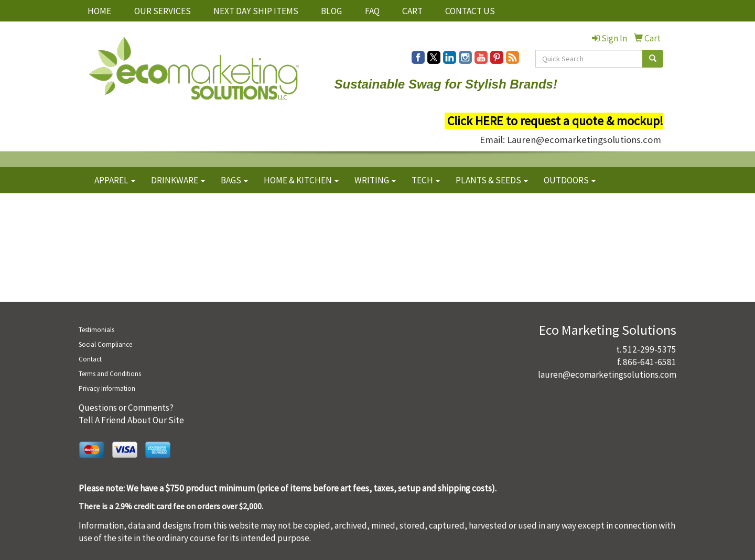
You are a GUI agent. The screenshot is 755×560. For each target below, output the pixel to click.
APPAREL (115, 180)
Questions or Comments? (126, 408)
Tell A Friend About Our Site (131, 420)
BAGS (234, 180)
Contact (90, 359)
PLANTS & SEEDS (492, 180)
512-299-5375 (650, 349)
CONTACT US (470, 11)
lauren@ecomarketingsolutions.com (607, 375)
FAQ (372, 11)
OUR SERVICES (163, 11)
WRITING (375, 180)
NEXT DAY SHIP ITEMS (256, 11)
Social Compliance (105, 344)
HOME (99, 11)
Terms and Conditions (110, 374)
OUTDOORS (570, 180)
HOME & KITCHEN (301, 180)
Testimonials (96, 330)
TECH (426, 180)
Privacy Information (107, 388)
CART (412, 11)
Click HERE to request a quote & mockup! (555, 121)
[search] (653, 59)
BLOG (331, 11)
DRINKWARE (178, 180)
